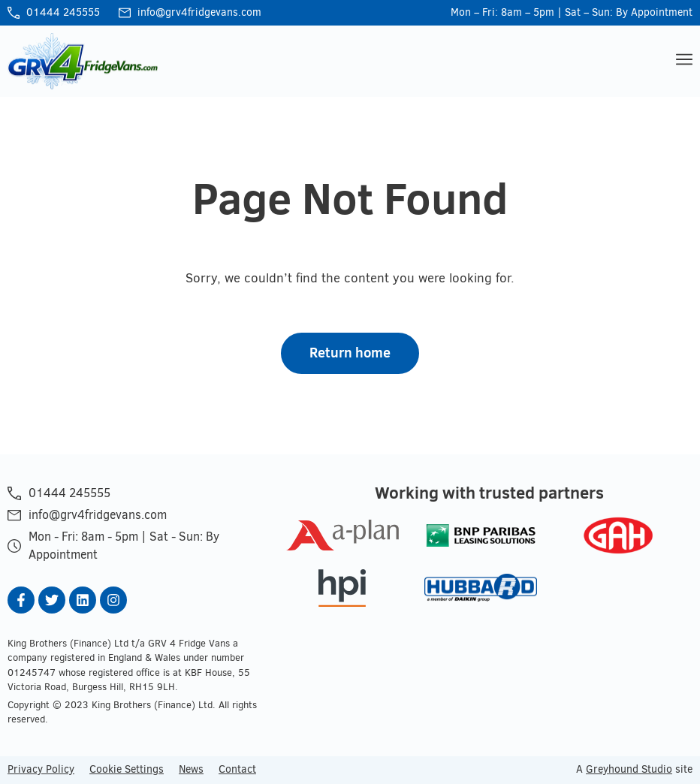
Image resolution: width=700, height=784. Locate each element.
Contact (237, 769)
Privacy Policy (41, 769)
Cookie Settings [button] (127, 769)
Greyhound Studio (629, 769)
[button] (683, 61)
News (191, 769)
